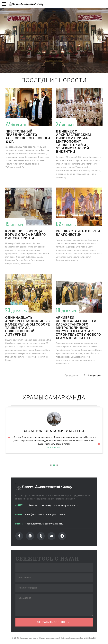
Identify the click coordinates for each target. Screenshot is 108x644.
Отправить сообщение (58, 622)
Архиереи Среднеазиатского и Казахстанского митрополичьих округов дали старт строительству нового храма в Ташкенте (74, 328)
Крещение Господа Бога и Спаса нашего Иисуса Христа (21, 235)
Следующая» (95, 375)
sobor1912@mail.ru (37, 524)
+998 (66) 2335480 (37, 515)
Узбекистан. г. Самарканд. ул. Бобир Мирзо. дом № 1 (54, 505)
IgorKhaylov (90, 640)
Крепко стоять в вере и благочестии (73, 233)
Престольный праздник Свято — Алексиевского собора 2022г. (28, 137)
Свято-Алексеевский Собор (54, 431)
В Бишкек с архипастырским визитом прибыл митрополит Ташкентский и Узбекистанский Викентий (74, 142)
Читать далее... (54, 454)
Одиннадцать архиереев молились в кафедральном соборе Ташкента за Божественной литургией (23, 326)
